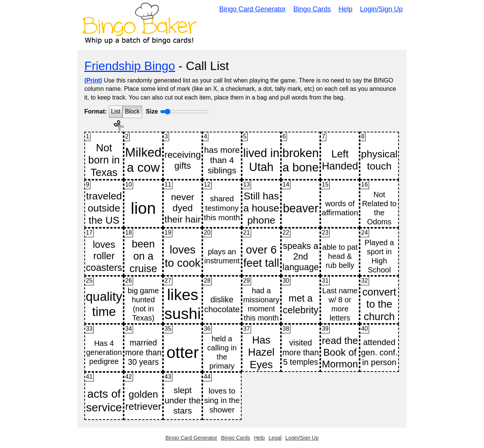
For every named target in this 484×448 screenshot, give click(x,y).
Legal (275, 438)
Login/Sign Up (381, 9)
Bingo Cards (312, 9)
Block (132, 111)
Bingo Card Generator (253, 9)
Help (345, 9)
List (116, 111)
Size (152, 111)
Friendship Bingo (130, 66)
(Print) (93, 80)
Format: (96, 111)
